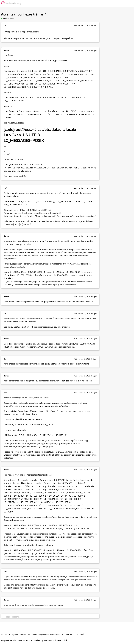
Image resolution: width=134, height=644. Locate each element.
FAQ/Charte (25, 634)
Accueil (4, 634)
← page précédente (12, 617)
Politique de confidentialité (73, 634)
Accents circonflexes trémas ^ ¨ (25, 14)
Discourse (18, 640)
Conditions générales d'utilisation (46, 634)
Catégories (14, 634)
